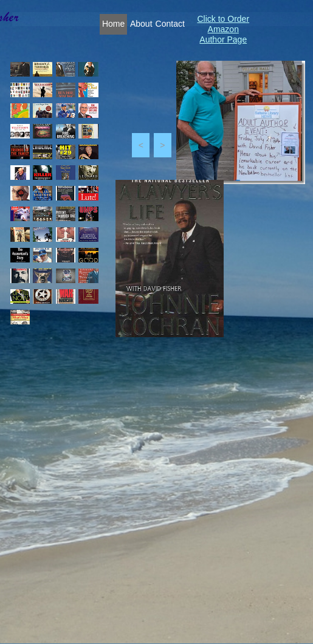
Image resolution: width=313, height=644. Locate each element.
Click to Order (223, 19)
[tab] (20, 69)
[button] (141, 145)
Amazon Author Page (223, 34)
